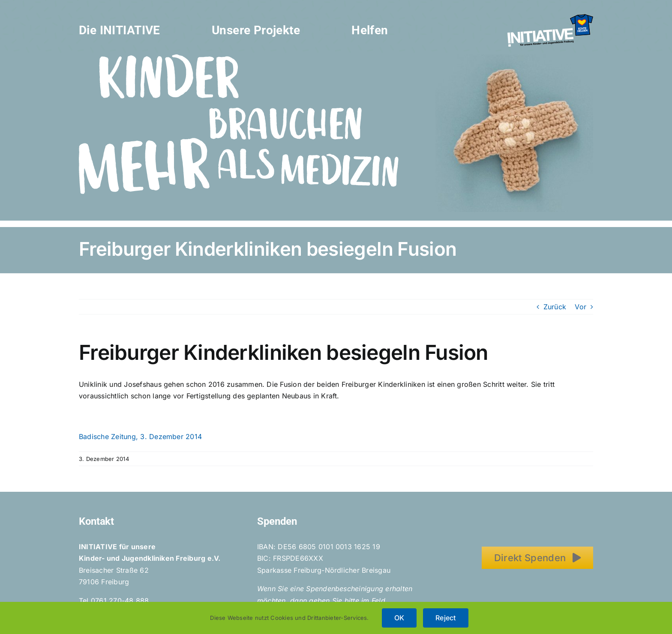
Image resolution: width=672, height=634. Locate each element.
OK (399, 618)
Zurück (555, 307)
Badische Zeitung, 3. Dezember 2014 (140, 437)
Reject (445, 618)
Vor (580, 307)
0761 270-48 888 (120, 601)
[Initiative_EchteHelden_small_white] (550, 18)
